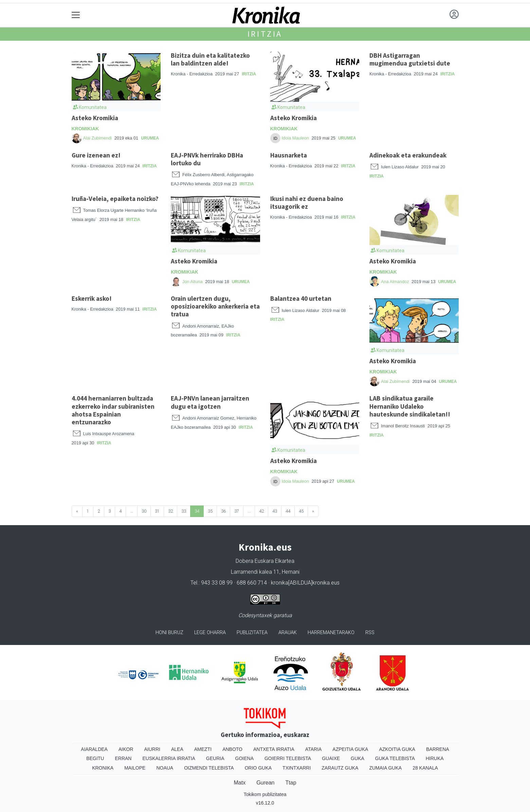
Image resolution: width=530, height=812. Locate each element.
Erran (123, 758)
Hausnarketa (289, 155)
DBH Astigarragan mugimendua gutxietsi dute (410, 59)
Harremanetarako (331, 633)
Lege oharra (210, 633)
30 (144, 511)
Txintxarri (297, 768)
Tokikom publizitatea (265, 794)
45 (301, 511)
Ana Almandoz (395, 282)
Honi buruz (169, 633)
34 (197, 511)
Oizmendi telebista (209, 768)
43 (275, 511)
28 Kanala (425, 768)
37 (237, 511)
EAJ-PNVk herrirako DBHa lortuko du (207, 159)
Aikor (126, 749)
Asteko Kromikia (95, 118)
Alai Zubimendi (98, 138)
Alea (177, 749)
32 (170, 511)
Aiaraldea (94, 749)
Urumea (150, 138)
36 (223, 511)
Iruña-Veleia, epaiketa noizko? (115, 199)
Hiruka (435, 758)
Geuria (215, 758)
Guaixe (331, 758)
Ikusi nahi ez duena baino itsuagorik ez (307, 202)
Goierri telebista (288, 758)
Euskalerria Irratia (169, 758)
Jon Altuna (193, 282)
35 (210, 511)
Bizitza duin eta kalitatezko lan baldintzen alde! (210, 59)
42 (261, 511)
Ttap (291, 783)
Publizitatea (252, 633)
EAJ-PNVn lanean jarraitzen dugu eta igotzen (210, 402)
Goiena (244, 758)
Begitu (95, 758)
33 (184, 511)
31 (157, 511)
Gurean (265, 783)
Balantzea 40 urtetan (301, 298)
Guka (358, 758)
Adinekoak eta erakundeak (408, 155)
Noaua (165, 768)
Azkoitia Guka (397, 749)
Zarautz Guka (340, 768)
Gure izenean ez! (96, 155)
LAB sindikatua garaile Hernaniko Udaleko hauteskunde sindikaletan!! (410, 406)
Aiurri (152, 749)
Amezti (203, 749)
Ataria (314, 749)
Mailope (135, 768)
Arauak (288, 633)
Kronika (103, 768)
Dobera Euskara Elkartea (265, 561)
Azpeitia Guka (350, 749)
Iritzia (265, 34)
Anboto (232, 749)
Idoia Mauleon (295, 138)
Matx (240, 783)
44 (288, 511)
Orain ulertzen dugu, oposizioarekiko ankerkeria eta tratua (215, 306)
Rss (370, 633)
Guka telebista (395, 758)
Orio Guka (258, 768)
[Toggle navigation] (76, 15)
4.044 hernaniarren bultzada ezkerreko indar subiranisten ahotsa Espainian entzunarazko (113, 410)
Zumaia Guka (385, 768)
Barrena (438, 749)
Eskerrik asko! (92, 298)
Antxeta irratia (274, 749)
